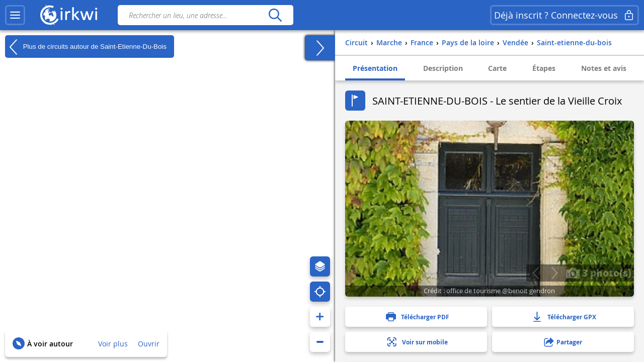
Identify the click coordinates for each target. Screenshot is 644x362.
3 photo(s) (599, 273)
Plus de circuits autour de (86, 47)
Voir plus (113, 344)
